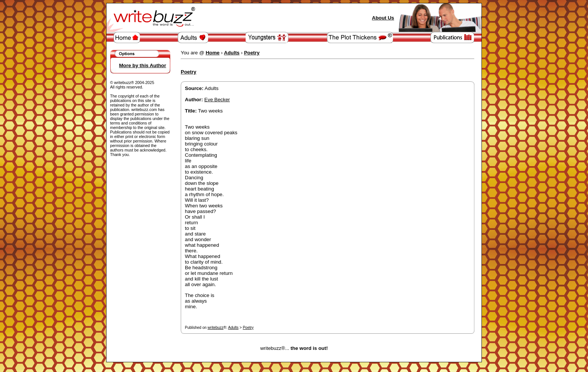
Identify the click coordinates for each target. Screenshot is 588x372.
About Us (383, 18)
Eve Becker (217, 100)
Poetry (248, 328)
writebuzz (216, 328)
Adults (233, 328)
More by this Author (143, 65)
